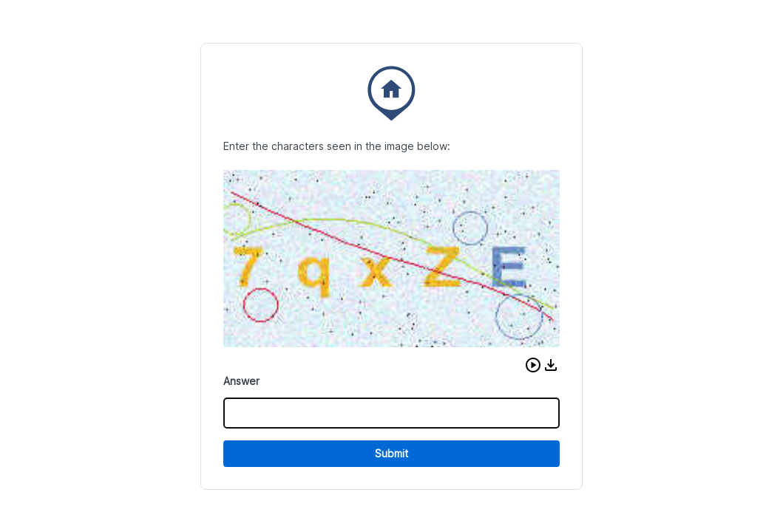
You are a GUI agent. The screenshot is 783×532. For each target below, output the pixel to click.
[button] (533, 365)
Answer (241, 381)
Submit (391, 453)
